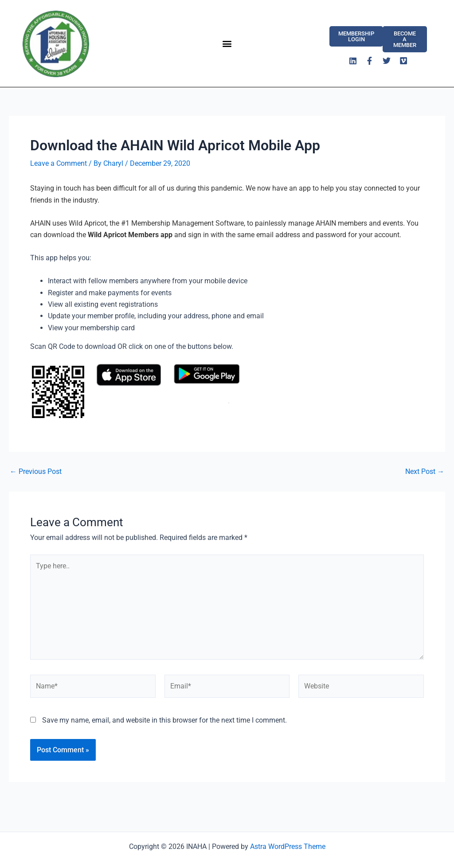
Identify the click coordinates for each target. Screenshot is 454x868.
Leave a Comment (59, 163)
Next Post (425, 472)
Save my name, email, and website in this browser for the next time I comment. (164, 720)
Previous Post (36, 472)
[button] (227, 43)
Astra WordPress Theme (288, 846)
